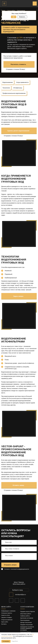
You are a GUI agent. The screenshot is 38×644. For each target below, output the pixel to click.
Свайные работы (25, 616)
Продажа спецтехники (26, 625)
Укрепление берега (26, 632)
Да (14, 17)
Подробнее (15, 641)
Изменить (22, 17)
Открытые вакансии (7, 620)
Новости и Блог (6, 615)
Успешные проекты (7, 613)
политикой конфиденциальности (20, 569)
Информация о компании (8, 611)
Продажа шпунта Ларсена (28, 612)
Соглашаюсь (6, 641)
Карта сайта (5, 622)
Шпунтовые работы (26, 614)
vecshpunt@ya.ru (21, 595)
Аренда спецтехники (26, 622)
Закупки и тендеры (7, 617)
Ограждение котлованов (27, 627)
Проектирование (25, 620)
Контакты (4, 624)
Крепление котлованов (27, 618)
